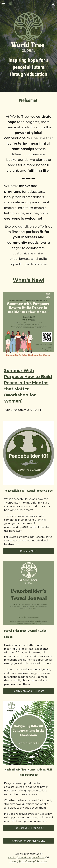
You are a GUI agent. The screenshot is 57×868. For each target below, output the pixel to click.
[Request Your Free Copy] (29, 828)
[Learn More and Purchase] (29, 691)
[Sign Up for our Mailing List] (29, 841)
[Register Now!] (29, 551)
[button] (4, 4)
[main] (29, 67)
